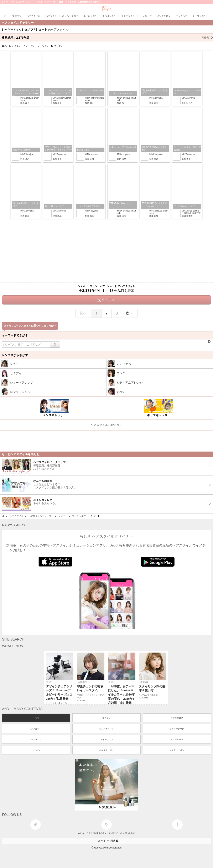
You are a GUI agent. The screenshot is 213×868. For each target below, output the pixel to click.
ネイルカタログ (177, 729)
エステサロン (177, 739)
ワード (57, 46)
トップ (36, 718)
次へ (130, 313)
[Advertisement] (106, 253)
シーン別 (43, 46)
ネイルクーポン (106, 750)
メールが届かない (113, 833)
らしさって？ (84, 833)
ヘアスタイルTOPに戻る (107, 425)
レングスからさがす (15, 355)
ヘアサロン (36, 739)
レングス (15, 46)
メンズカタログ (36, 729)
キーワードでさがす (15, 335)
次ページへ (106, 300)
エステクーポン (177, 750)
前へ (83, 313)
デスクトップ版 (106, 841)
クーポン (36, 750)
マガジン (106, 718)
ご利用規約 (97, 833)
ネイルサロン (106, 739)
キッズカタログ (106, 729)
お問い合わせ (129, 833)
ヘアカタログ (177, 718)
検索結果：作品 (107, 38)
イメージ (28, 46)
